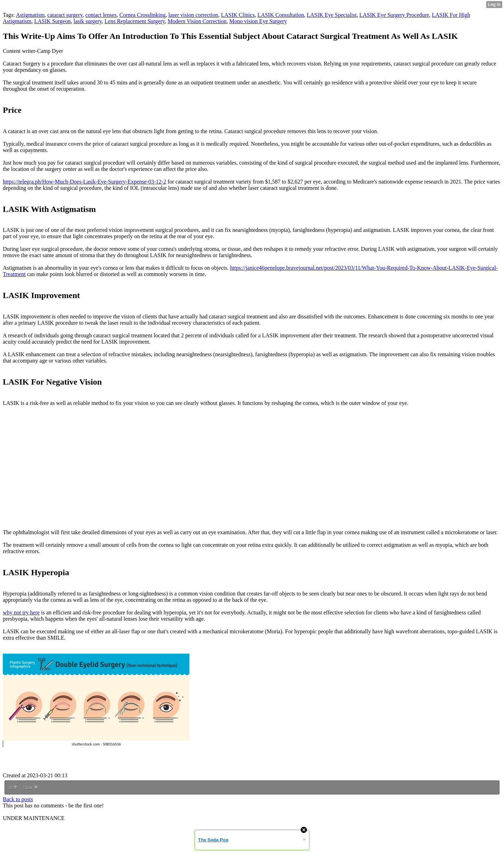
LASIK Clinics (238, 15)
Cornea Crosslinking (142, 15)
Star (30, 787)
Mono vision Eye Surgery (258, 21)
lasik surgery (88, 21)
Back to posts (18, 799)
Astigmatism (30, 15)
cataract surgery (65, 15)
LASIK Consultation (281, 15)
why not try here (21, 612)
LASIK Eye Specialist (332, 15)
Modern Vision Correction (197, 21)
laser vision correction (193, 15)
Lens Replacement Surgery (135, 21)
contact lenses (101, 15)
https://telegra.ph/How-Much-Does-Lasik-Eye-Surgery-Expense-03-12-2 (85, 182)
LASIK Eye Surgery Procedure (394, 15)
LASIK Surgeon (52, 21)
